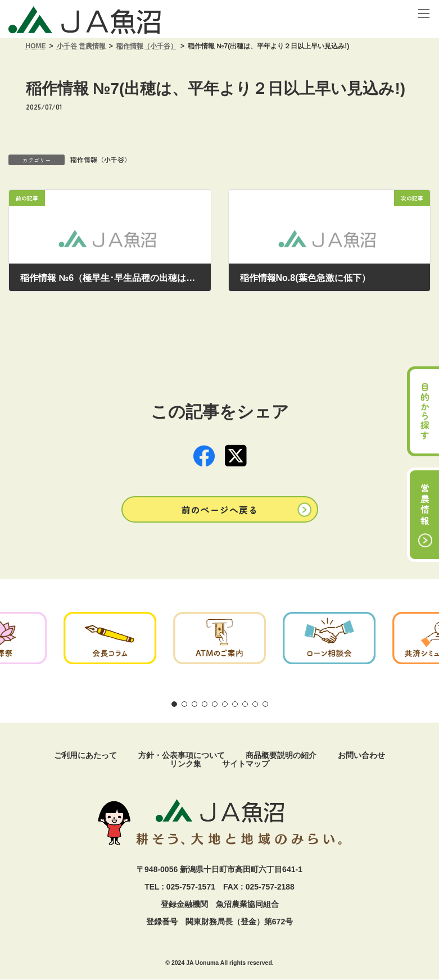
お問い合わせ (361, 755)
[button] (220, 509)
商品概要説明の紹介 (281, 755)
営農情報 (425, 505)
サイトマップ (246, 764)
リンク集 (185, 764)
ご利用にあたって (85, 755)
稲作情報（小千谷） (101, 159)
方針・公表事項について (182, 755)
